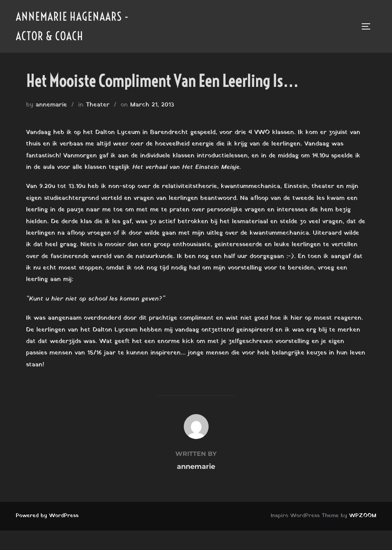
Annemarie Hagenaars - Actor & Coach (72, 26)
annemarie (51, 105)
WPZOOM (363, 516)
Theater (98, 105)
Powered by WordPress (47, 516)
